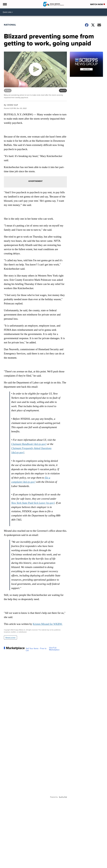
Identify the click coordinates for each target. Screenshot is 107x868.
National (10, 25)
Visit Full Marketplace (54, 649)
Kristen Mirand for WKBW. (48, 624)
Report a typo (10, 637)
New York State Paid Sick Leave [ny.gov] (33, 503)
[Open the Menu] (5, 4)
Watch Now (98, 4)
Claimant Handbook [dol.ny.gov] (29, 444)
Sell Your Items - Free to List (36, 650)
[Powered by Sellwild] (63, 797)
